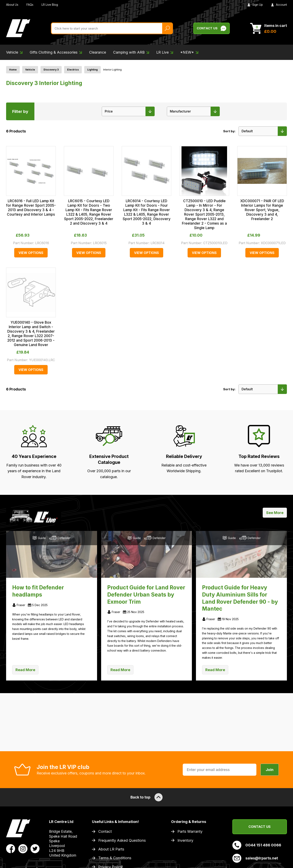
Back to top (146, 797)
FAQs (30, 5)
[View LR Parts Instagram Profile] (23, 848)
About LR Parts (111, 849)
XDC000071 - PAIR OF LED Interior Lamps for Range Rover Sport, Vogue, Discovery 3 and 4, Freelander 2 (262, 210)
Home (13, 70)
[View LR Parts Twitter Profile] (35, 848)
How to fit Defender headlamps (38, 591)
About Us (12, 5)
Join (270, 770)
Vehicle (30, 70)
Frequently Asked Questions (122, 840)
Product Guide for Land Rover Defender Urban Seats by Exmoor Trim (146, 594)
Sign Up (255, 5)
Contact (105, 831)
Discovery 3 (51, 70)
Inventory (185, 840)
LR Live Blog (50, 5)
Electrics (73, 70)
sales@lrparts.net (255, 858)
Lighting (92, 70)
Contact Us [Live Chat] (212, 28)
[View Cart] (268, 28)
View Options (31, 253)
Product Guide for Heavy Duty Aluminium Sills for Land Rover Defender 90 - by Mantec (240, 598)
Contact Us (260, 827)
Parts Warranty (190, 831)
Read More (25, 670)
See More (275, 513)
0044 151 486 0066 (257, 845)
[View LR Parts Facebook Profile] (11, 848)
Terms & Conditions (115, 858)
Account (279, 5)
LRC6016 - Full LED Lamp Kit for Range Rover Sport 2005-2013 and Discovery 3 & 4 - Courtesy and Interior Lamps (31, 208)
